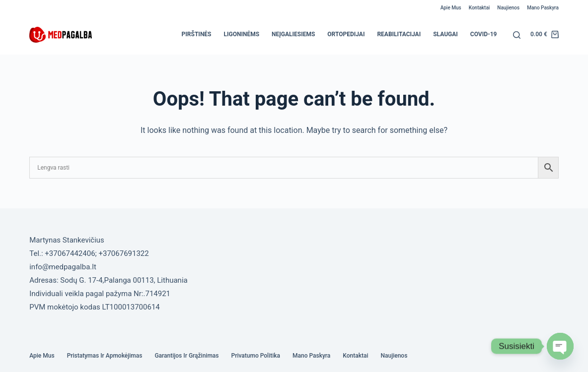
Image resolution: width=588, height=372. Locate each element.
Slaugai (445, 34)
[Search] (517, 35)
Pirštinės (197, 34)
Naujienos (508, 8)
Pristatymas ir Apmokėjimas (105, 356)
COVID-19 (484, 34)
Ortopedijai (346, 34)
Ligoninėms (241, 34)
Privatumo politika (256, 356)
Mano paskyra (543, 8)
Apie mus (451, 8)
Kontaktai (479, 8)
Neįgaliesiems (293, 34)
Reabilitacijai (399, 34)
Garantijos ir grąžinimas (186, 356)
